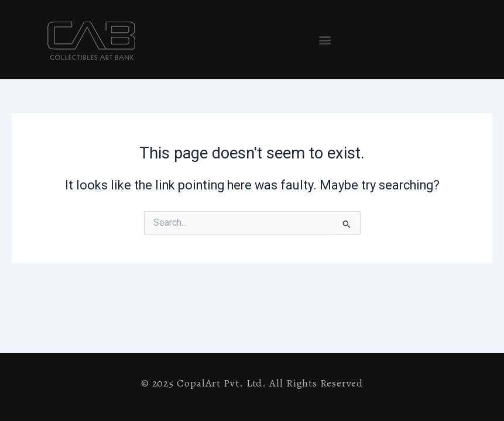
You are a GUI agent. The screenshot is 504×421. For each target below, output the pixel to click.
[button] (325, 39)
